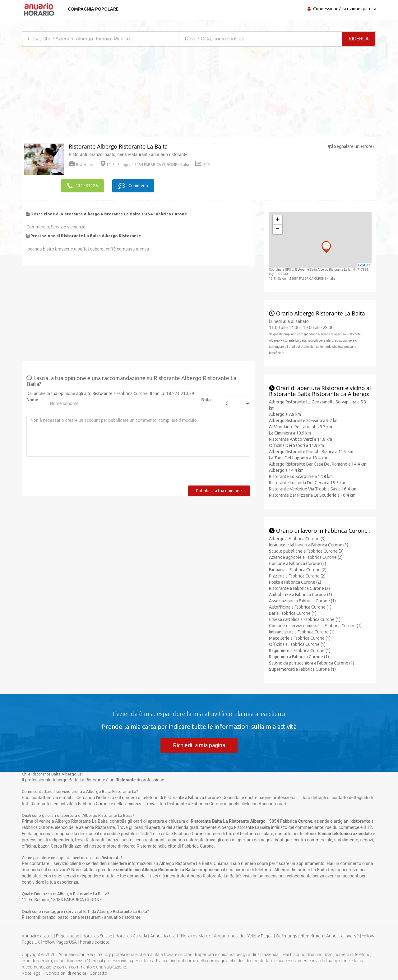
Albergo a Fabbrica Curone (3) (297, 538)
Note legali (32, 973)
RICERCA (359, 39)
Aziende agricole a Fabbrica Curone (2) (306, 557)
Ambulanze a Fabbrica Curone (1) (301, 594)
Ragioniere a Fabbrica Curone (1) (300, 650)
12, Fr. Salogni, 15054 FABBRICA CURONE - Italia (145, 165)
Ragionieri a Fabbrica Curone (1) (299, 656)
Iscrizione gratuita (359, 9)
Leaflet (364, 265)
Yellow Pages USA (60, 942)
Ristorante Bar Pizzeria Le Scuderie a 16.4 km (312, 495)
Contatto (98, 973)
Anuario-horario (229, 936)
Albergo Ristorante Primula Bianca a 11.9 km (311, 451)
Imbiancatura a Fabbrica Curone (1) (302, 632)
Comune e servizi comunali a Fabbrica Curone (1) (315, 625)
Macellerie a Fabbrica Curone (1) (300, 638)
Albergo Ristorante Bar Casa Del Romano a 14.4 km (318, 464)
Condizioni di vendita (66, 973)
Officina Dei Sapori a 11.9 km (296, 445)
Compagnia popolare (93, 9)
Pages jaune (68, 936)
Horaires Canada (131, 936)
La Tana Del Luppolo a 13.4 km (298, 458)
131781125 (83, 186)
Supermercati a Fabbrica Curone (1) (302, 669)
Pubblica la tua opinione (219, 490)
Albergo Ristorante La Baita (244, 827)
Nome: (33, 399)
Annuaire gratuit (37, 936)
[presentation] (74, 473)
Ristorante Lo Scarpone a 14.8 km (301, 476)
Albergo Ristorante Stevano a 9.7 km (304, 420)
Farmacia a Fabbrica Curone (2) (298, 569)
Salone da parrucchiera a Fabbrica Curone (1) (312, 663)
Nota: (207, 399)
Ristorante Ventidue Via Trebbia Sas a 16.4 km (313, 489)
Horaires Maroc (196, 936)
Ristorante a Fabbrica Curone (120, 393)
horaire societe (95, 942)
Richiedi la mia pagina (199, 745)
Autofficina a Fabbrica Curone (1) (300, 607)
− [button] (278, 229)
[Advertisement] (108, 94)
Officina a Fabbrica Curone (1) (297, 644)
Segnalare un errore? (351, 146)
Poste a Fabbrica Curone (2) (295, 582)
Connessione (326, 9)
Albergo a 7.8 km (285, 414)
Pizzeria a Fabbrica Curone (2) (297, 576)
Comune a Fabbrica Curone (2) (298, 563)
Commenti (134, 186)
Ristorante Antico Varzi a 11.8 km (301, 439)
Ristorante (82, 165)
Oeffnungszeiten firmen (299, 936)
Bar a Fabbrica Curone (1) (293, 613)
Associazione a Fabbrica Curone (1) (302, 600)
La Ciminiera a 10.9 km (290, 433)
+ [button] (278, 220)
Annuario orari (164, 936)
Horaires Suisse (97, 936)
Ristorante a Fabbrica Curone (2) (299, 588)
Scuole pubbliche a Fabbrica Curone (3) (306, 551)
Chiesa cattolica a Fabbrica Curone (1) (305, 619)
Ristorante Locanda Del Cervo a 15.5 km (307, 482)
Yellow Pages (260, 936)
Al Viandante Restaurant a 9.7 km (301, 426)
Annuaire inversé (342, 936)
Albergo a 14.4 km (286, 470)
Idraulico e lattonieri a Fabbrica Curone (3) (309, 545)
